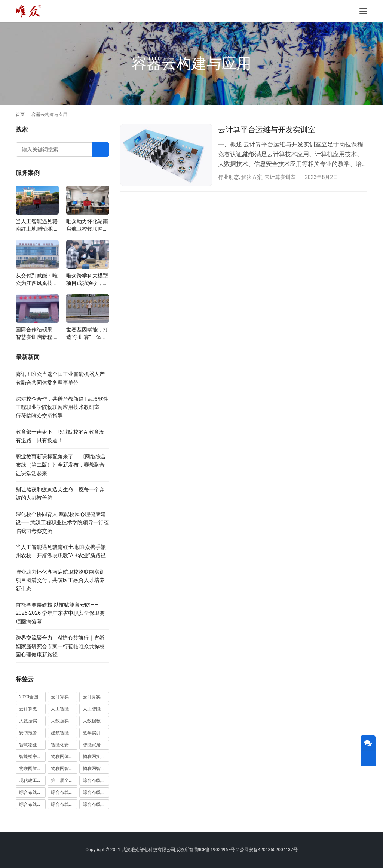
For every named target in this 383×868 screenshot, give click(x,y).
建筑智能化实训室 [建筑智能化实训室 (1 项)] (64, 733)
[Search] (101, 149)
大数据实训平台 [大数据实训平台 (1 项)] (64, 721)
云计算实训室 (280, 177)
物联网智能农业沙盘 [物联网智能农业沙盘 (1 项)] (32, 768)
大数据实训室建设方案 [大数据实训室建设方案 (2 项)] (32, 721)
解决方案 (252, 177)
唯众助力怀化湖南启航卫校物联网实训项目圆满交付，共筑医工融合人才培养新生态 (87, 225)
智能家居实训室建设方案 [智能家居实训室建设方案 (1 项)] (96, 745)
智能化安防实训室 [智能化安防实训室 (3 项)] (64, 745)
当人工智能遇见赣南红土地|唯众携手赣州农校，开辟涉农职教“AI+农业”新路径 (37, 225)
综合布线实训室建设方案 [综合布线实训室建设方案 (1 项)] (96, 792)
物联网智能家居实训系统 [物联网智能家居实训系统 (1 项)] (96, 768)
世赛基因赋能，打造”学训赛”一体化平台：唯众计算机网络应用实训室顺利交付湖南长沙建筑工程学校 (87, 334)
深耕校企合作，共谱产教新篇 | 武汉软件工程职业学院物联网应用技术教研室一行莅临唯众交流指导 (62, 407)
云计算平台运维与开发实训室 (267, 130)
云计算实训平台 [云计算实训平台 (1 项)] (96, 697)
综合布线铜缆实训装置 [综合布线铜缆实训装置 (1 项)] (96, 804)
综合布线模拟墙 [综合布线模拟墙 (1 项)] (32, 804)
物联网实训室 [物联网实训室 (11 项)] (96, 756)
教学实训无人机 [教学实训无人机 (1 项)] (96, 733)
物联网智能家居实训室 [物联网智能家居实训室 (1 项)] (64, 768)
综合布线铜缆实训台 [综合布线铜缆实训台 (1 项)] (64, 804)
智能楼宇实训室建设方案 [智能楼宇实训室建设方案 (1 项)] (32, 756)
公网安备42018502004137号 (269, 850)
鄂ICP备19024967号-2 (217, 850)
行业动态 (229, 177)
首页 (20, 115)
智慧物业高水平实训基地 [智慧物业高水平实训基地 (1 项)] (32, 745)
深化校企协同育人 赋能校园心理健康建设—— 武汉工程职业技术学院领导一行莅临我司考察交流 (62, 523)
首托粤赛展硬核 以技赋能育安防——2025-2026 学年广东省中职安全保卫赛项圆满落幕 (60, 613)
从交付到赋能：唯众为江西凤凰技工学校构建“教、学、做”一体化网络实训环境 (37, 280)
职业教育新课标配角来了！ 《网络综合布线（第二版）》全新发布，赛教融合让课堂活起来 (61, 465)
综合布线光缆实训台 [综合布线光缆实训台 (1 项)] (96, 780)
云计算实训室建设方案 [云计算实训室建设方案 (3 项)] (64, 697)
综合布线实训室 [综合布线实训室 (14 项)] (64, 792)
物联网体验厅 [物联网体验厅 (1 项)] (64, 756)
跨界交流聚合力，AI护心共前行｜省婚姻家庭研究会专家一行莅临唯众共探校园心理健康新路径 (60, 646)
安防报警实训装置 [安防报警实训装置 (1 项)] (32, 733)
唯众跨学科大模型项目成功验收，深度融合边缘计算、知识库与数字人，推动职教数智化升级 (87, 280)
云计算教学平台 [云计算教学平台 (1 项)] (32, 709)
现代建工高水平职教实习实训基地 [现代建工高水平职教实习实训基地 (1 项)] (32, 780)
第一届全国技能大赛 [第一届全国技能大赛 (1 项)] (64, 780)
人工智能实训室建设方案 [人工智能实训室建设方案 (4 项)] (64, 709)
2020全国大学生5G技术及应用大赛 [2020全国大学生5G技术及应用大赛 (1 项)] (32, 697)
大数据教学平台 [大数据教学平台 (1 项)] (96, 721)
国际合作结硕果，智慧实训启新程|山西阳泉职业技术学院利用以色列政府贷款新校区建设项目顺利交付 (37, 334)
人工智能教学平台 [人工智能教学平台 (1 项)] (96, 709)
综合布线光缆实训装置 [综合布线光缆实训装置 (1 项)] (32, 792)
